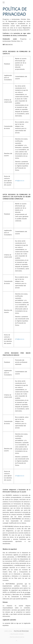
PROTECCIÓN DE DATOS (17, 637)
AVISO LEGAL (8, 631)
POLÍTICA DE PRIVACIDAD (21, 631)
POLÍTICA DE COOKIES (17, 634)
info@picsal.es (20, 181)
